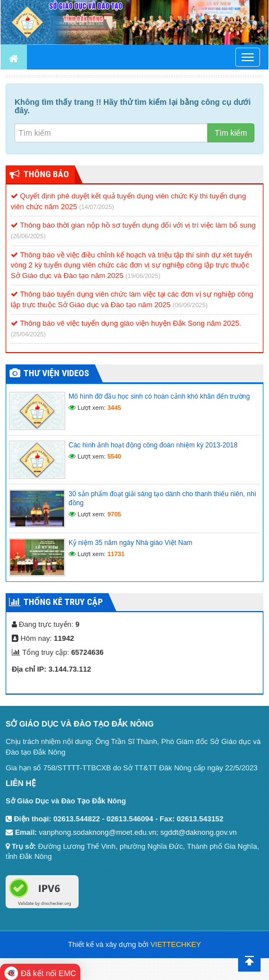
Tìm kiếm (231, 133)
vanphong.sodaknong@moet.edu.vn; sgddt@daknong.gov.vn (138, 832)
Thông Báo (46, 174)
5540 (114, 456)
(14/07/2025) (97, 207)
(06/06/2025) (190, 305)
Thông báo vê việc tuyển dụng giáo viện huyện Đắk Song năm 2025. (126, 323)
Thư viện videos (56, 373)
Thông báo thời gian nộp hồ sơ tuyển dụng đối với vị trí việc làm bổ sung (133, 225)
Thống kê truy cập (63, 602)
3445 (114, 408)
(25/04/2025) (28, 334)
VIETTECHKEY (176, 944)
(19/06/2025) (143, 276)
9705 (114, 514)
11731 (116, 554)
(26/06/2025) (28, 236)
